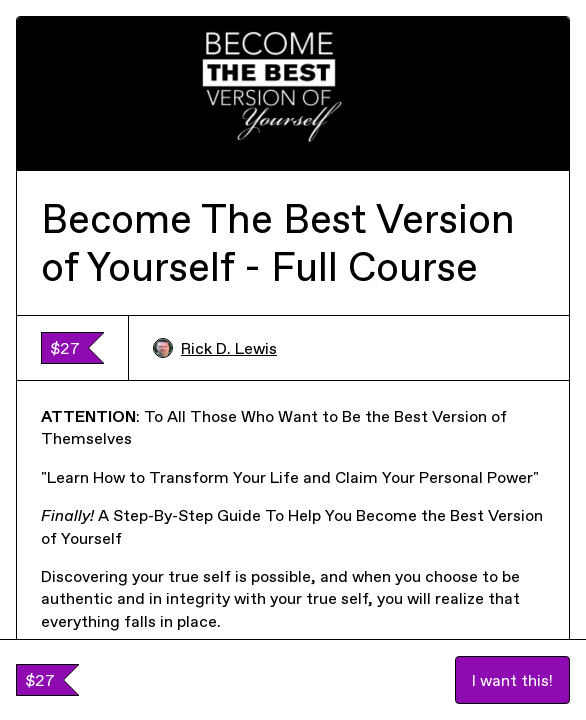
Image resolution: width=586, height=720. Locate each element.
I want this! (512, 680)
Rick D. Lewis (215, 348)
